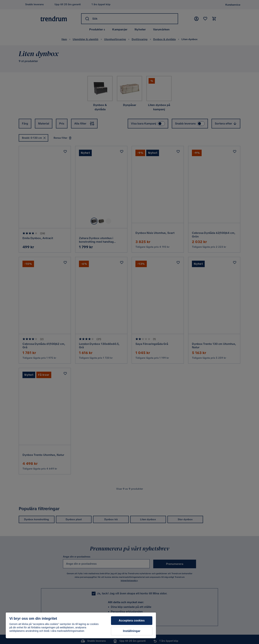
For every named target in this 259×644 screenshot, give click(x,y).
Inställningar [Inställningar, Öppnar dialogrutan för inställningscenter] (132, 631)
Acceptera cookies (132, 621)
